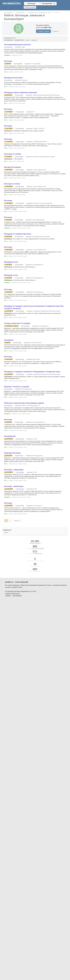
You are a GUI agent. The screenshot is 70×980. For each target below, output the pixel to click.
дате (28, 40)
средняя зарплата (35, 550)
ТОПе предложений (38, 555)
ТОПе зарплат (38, 561)
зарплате (34, 40)
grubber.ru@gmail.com (12, 600)
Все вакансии (17, 603)
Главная (8, 603)
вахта (6, 539)
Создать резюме (43, 31)
